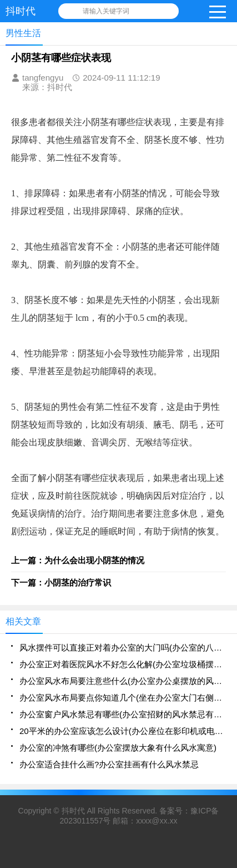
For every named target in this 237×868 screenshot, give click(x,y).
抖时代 (73, 811)
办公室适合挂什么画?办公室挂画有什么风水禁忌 (109, 764)
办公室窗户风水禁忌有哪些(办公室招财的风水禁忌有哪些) (123, 714)
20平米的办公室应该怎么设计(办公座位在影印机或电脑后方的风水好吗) (123, 731)
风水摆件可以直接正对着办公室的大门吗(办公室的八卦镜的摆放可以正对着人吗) (123, 648)
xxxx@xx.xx (157, 821)
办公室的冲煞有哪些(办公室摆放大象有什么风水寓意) (118, 748)
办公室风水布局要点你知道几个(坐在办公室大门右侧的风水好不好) (123, 698)
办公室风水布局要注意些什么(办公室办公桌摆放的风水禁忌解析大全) (123, 681)
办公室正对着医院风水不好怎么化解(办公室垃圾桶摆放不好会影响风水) (123, 664)
